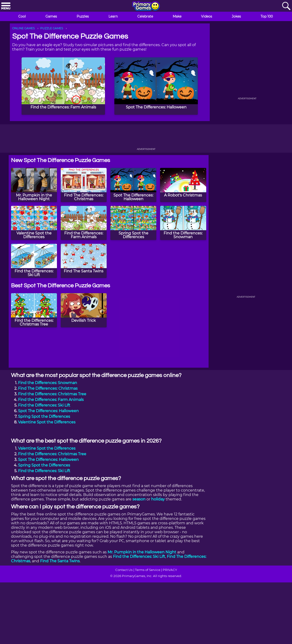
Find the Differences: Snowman (48, 383)
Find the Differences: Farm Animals (51, 400)
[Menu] (6, 6)
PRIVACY (170, 570)
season (139, 499)
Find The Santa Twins (60, 561)
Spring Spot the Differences (44, 416)
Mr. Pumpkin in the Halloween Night (142, 552)
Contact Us (124, 570)
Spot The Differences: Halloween (48, 411)
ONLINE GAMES (23, 28)
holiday (158, 499)
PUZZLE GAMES (52, 28)
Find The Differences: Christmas (48, 388)
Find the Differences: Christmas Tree (52, 394)
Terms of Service (148, 570)
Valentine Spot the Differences (47, 422)
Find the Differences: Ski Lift (44, 405)
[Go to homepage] (146, 6)
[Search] (286, 6)
